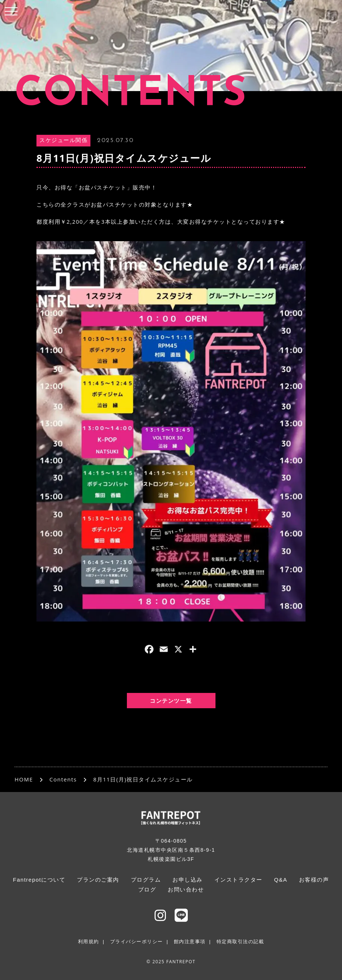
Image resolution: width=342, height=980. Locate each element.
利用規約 (89, 942)
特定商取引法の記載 (240, 942)
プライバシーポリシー (137, 942)
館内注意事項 (190, 942)
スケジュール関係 (63, 141)
